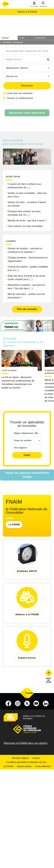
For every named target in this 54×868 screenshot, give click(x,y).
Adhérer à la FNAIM (27, 12)
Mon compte (34, 6)
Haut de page (49, 680)
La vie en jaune (9, 370)
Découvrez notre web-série (27, 113)
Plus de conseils (27, 309)
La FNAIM (14, 525)
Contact (36, 758)
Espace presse (24, 766)
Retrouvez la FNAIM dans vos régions (26, 743)
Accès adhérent (43, 766)
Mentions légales (21, 758)
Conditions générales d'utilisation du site (26, 762)
